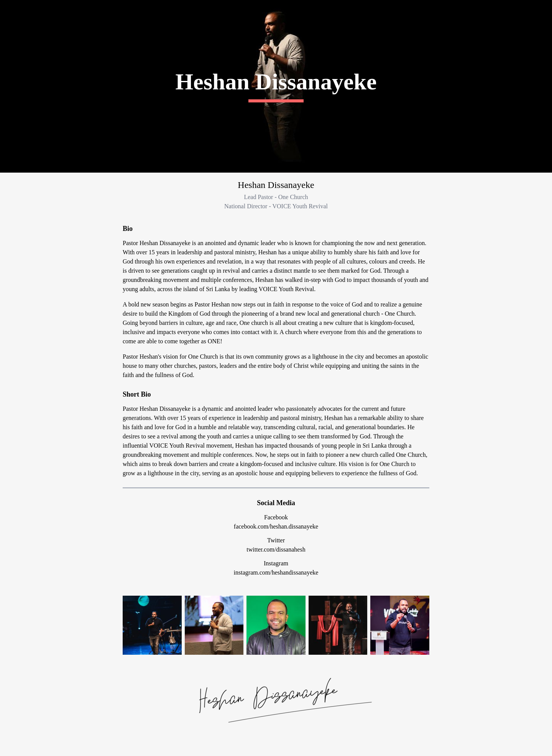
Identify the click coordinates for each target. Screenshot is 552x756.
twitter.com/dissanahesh (276, 549)
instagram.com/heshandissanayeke (276, 572)
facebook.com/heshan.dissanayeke (276, 526)
